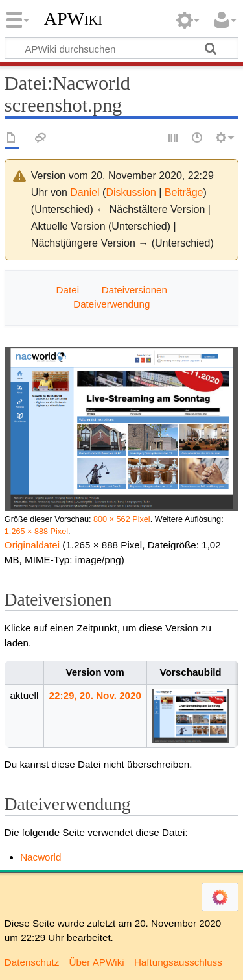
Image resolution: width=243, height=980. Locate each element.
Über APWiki (96, 962)
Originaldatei (32, 545)
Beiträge (184, 192)
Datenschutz (32, 962)
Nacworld (40, 857)
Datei (68, 290)
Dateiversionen (134, 290)
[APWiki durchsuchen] (121, 48)
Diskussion (131, 192)
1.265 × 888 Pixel (36, 532)
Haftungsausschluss (178, 962)
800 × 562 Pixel (122, 519)
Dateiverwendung (111, 304)
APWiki (73, 19)
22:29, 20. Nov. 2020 (95, 695)
